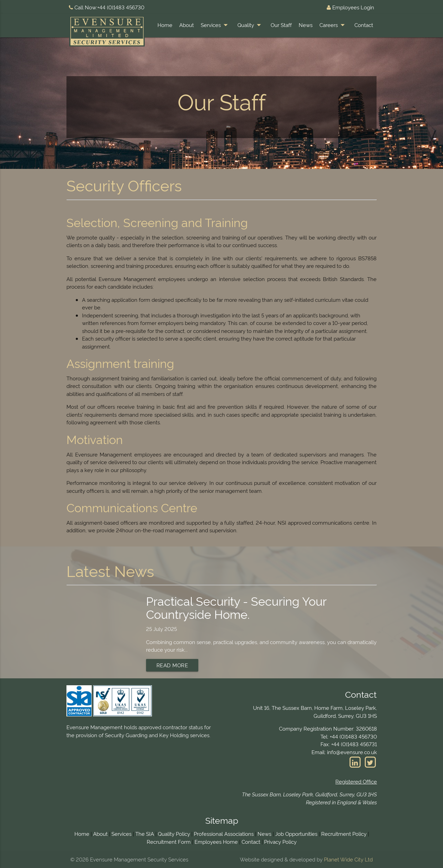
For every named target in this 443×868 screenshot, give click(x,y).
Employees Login (350, 7)
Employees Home (216, 842)
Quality (251, 25)
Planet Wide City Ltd (348, 859)
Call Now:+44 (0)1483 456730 (107, 7)
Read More (172, 665)
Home (165, 25)
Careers (333, 25)
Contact (364, 25)
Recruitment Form (169, 842)
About (187, 25)
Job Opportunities (296, 834)
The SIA (145, 834)
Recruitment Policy (344, 834)
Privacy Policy (280, 842)
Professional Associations (224, 834)
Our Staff (281, 25)
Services (216, 25)
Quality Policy (174, 834)
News (306, 25)
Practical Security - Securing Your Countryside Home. (236, 607)
